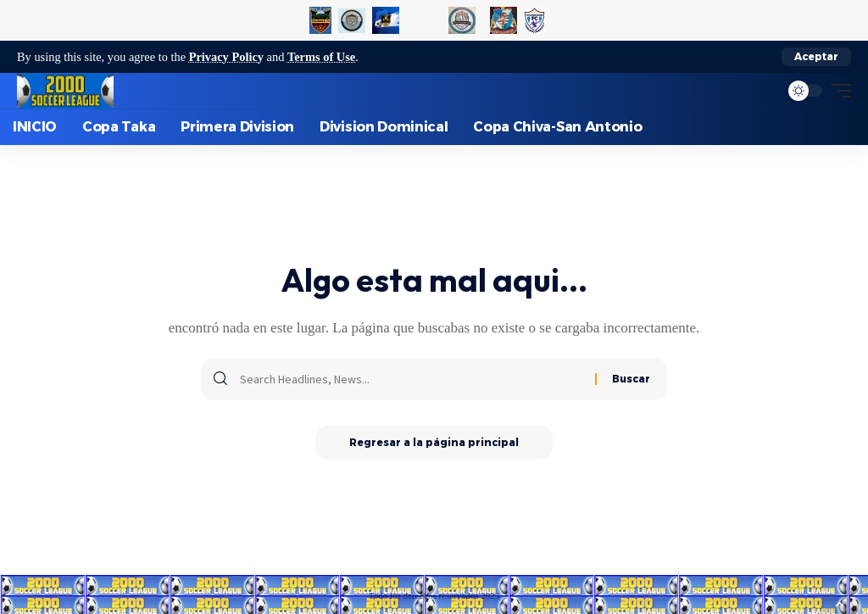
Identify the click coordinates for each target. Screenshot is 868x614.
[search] (762, 91)
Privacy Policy (226, 57)
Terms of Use (321, 57)
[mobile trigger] (837, 91)
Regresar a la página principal (434, 442)
